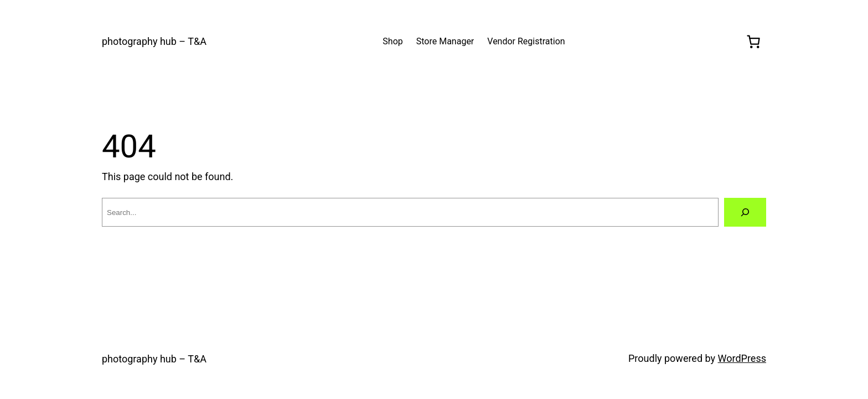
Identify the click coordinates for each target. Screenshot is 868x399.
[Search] (745, 212)
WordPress (742, 358)
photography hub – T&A (154, 41)
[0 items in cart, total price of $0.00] (754, 42)
